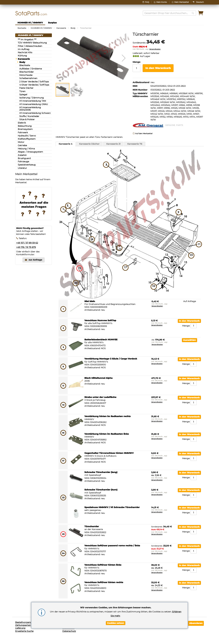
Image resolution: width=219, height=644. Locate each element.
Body (73, 28)
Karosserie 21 (113, 144)
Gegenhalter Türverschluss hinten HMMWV (109, 453)
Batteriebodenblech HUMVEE (101, 340)
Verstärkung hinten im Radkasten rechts (108, 416)
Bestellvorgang (23, 622)
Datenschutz (69, 631)
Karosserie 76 (135, 144)
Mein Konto (162, 2)
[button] (200, 2)
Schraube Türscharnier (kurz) (101, 490)
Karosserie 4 (66, 144)
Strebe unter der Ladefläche (100, 397)
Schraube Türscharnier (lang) (101, 472)
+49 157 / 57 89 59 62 (27, 243)
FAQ (147, 2)
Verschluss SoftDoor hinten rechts (104, 582)
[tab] (66, 144)
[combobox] (169, 13)
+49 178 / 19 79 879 (26, 247)
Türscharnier (92, 526)
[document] (116, 615)
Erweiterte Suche (24, 631)
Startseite (22, 28)
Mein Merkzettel (182, 2)
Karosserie (61, 28)
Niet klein (90, 301)
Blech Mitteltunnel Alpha (98, 378)
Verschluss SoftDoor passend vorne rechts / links (112, 546)
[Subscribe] (196, 623)
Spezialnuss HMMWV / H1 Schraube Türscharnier (112, 507)
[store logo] (31, 13)
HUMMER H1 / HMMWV (41, 28)
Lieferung (20, 628)
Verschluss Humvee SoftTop (100, 320)
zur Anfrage (35, 260)
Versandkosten (155, 49)
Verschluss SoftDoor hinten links (103, 565)
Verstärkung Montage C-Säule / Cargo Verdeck (111, 359)
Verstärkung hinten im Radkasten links (107, 434)
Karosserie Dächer (89, 144)
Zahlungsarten (23, 625)
